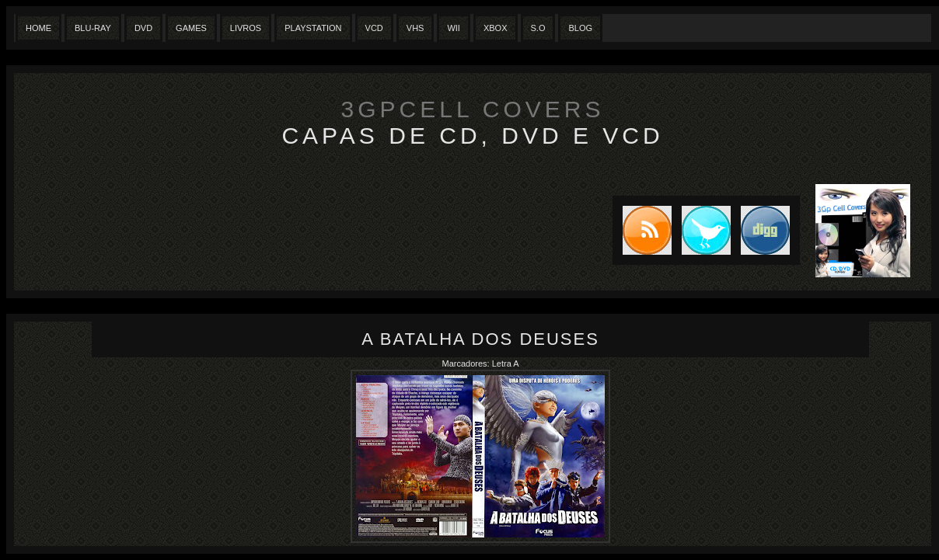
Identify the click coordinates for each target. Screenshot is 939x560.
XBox (496, 28)
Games (191, 28)
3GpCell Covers (473, 109)
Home (38, 28)
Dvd (143, 28)
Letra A (506, 363)
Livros (246, 28)
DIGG (765, 230)
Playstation (313, 28)
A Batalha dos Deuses (480, 339)
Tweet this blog (701, 230)
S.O (538, 28)
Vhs (415, 28)
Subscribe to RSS (642, 230)
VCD (374, 28)
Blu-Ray (93, 28)
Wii (454, 28)
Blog (580, 28)
